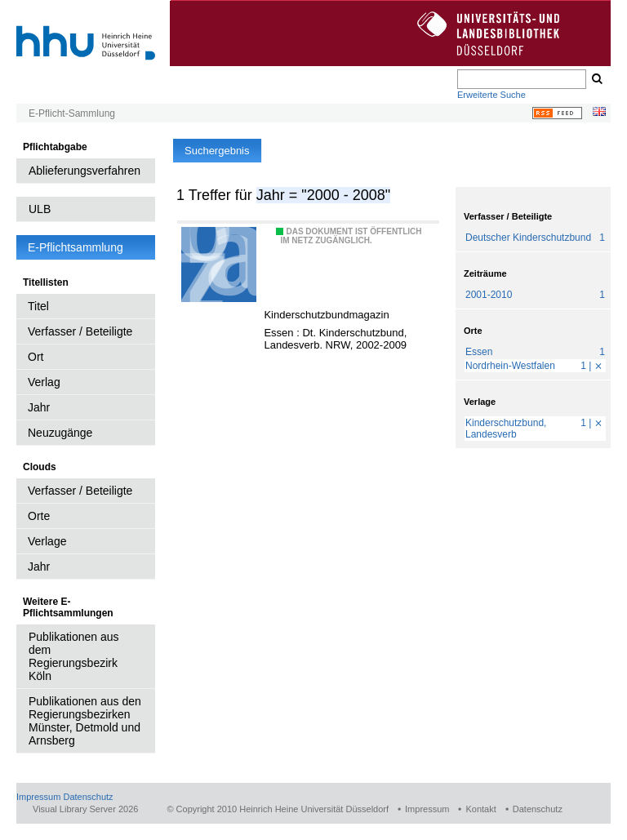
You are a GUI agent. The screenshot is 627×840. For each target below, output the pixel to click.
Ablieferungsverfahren (84, 171)
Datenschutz (88, 797)
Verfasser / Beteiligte (80, 331)
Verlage (47, 541)
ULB (40, 209)
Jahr (39, 407)
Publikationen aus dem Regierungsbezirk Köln (74, 656)
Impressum (38, 797)
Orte (39, 516)
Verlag (44, 382)
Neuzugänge (60, 433)
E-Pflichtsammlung (76, 247)
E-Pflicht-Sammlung (72, 113)
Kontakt (480, 809)
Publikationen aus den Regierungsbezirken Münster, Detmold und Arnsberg (85, 721)
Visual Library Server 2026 (85, 809)
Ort (36, 357)
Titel (38, 306)
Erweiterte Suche (491, 95)
